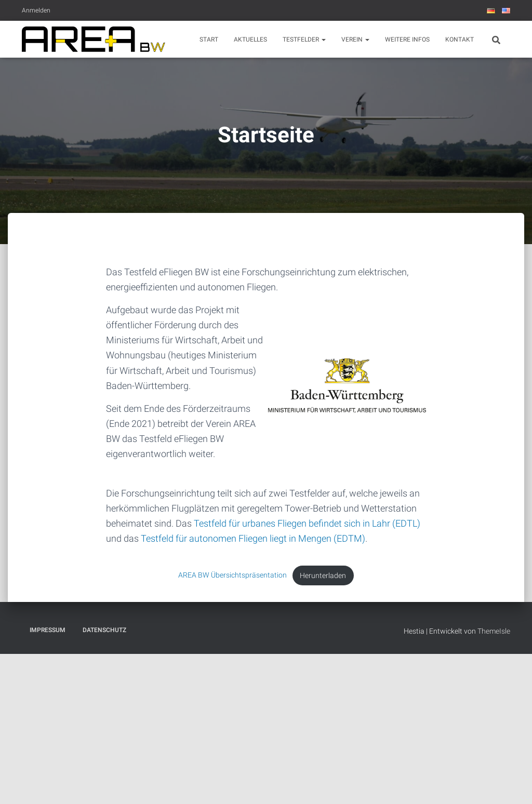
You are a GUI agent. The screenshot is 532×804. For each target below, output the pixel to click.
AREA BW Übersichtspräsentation (232, 576)
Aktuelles (250, 39)
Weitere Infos (407, 39)
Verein (355, 39)
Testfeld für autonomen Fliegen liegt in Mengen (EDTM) (253, 538)
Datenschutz (104, 630)
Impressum (48, 630)
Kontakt (460, 39)
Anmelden (36, 10)
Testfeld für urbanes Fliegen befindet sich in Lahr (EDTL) (307, 523)
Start (209, 39)
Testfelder (304, 39)
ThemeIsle (494, 631)
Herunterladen (323, 576)
